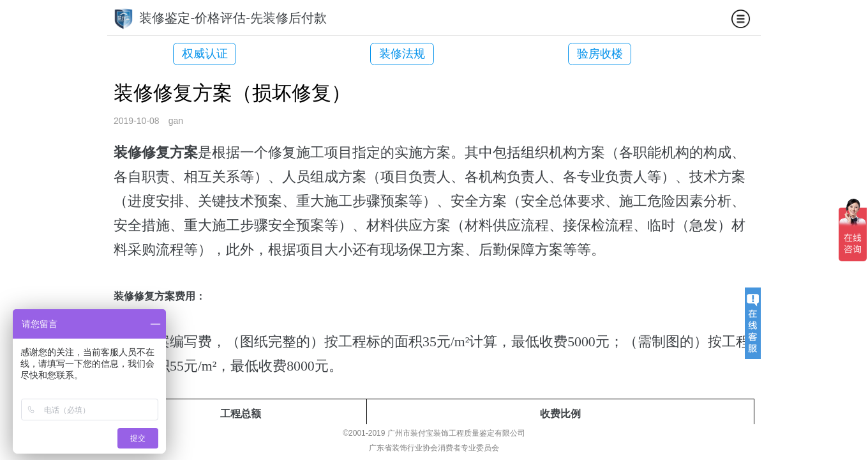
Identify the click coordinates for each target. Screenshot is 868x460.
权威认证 (205, 54)
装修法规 (383, 54)
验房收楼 (562, 54)
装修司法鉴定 (740, 54)
